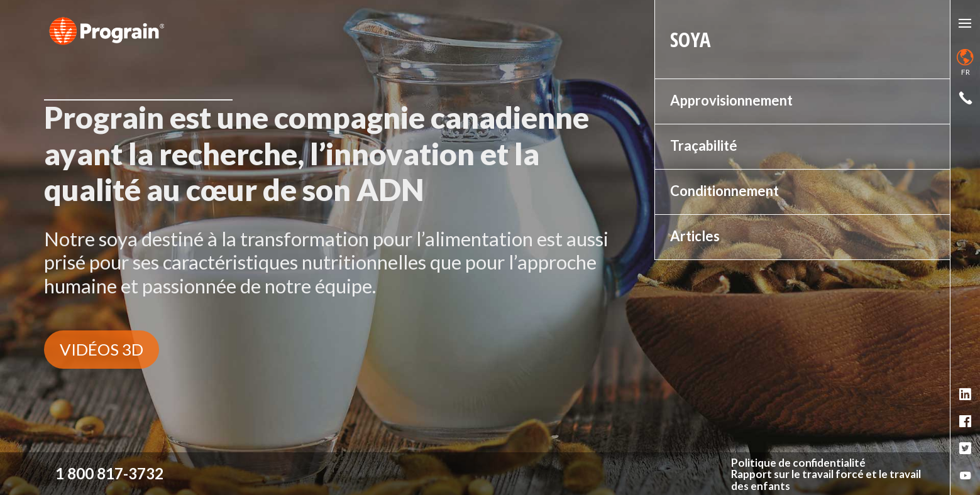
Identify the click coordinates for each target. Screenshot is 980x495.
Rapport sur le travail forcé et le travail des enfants (826, 480)
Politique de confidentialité (798, 463)
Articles (695, 236)
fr (965, 63)
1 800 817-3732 (109, 473)
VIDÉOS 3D (102, 349)
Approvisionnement (731, 100)
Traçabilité (704, 145)
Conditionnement (724, 191)
